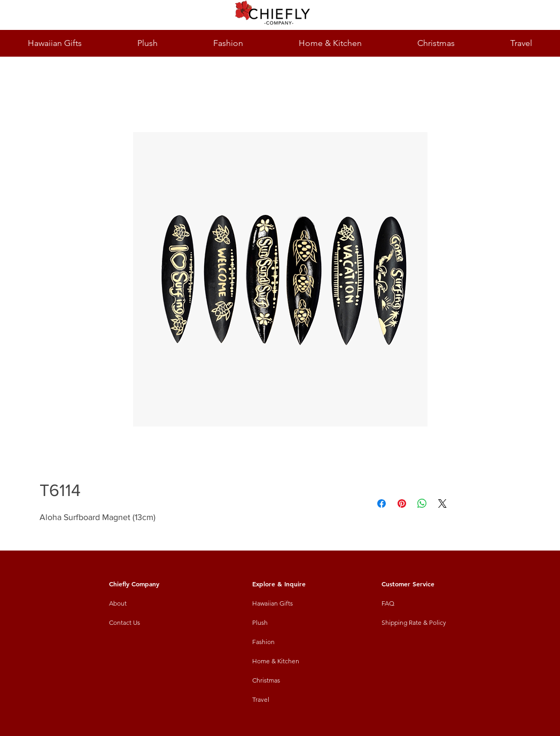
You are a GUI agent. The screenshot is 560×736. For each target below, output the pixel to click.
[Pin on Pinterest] (402, 503)
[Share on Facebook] (382, 503)
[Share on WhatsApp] (422, 503)
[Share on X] (442, 503)
